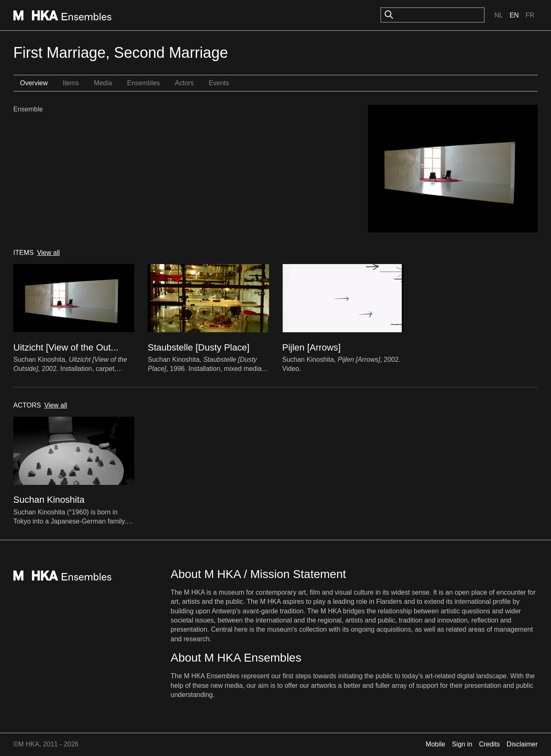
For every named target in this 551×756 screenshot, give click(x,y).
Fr (530, 15)
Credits (490, 744)
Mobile (436, 744)
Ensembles (143, 83)
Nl (499, 15)
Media (103, 83)
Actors (184, 83)
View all (48, 253)
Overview (34, 83)
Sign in (462, 744)
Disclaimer (522, 744)
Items (71, 83)
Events (219, 83)
